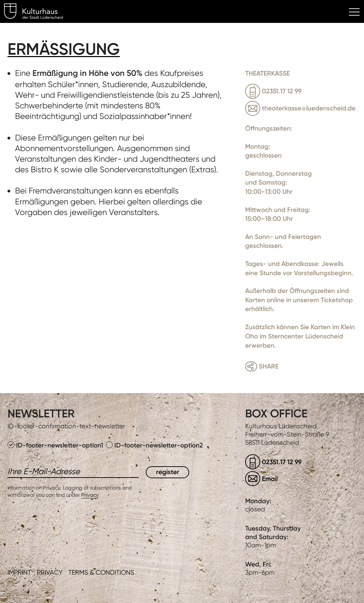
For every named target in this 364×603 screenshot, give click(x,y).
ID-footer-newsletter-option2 (154, 445)
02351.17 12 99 (282, 91)
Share (269, 366)
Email (270, 479)
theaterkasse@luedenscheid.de (309, 108)
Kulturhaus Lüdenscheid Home (37, 12)
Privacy (90, 495)
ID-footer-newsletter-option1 (56, 445)
